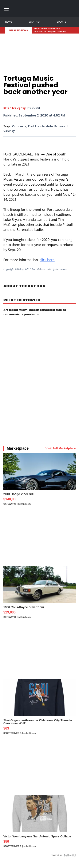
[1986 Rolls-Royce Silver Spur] (39, 594)
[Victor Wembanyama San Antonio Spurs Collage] (39, 823)
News (9, 22)
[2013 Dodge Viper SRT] (39, 481)
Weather (35, 22)
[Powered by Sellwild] (70, 855)
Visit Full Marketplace (61, 448)
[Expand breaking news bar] (73, 30)
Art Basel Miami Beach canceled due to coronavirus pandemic (35, 312)
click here (47, 260)
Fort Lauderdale (40, 126)
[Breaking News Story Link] (52, 30)
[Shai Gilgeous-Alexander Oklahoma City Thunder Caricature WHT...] (39, 709)
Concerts (19, 126)
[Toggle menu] (7, 8)
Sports (62, 22)
